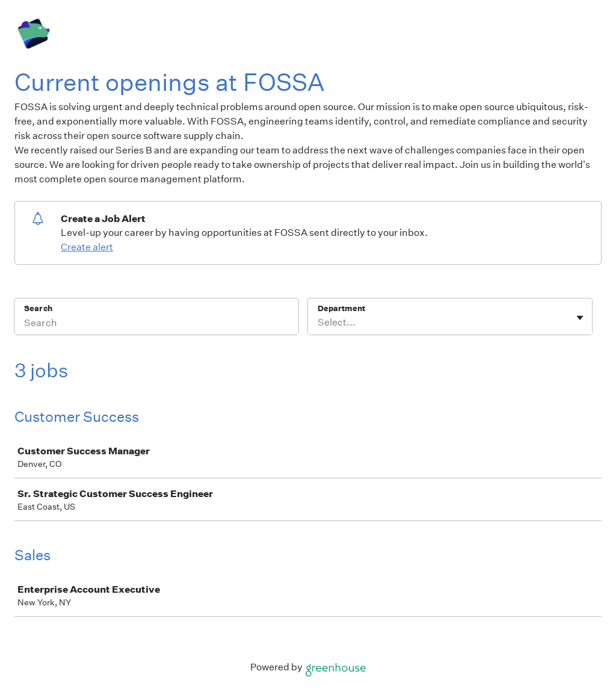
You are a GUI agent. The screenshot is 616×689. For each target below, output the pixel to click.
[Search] (156, 324)
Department (341, 308)
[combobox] (319, 323)
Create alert (87, 247)
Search (38, 308)
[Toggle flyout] (580, 318)
